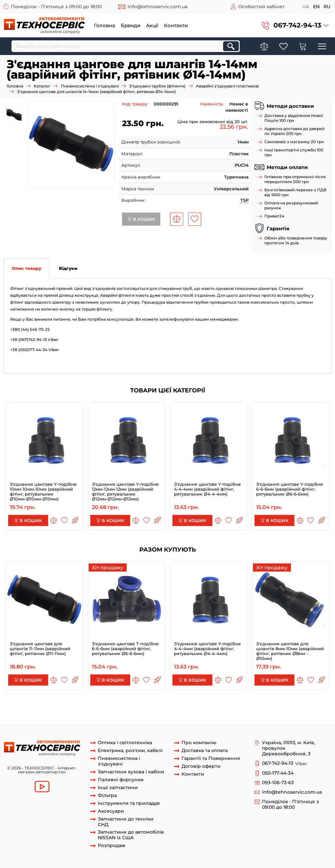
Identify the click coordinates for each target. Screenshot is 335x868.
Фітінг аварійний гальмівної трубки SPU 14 (233, 717)
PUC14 (132, 711)
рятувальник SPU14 (60, 711)
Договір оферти (201, 766)
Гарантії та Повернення (211, 758)
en (316, 7)
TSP (245, 200)
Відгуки (68, 268)
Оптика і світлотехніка (125, 743)
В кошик (141, 219)
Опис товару (26, 268)
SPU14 (30, 711)
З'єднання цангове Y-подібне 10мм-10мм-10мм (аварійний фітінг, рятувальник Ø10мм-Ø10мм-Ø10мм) (43, 491)
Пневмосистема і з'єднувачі (90, 86)
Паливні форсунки (121, 780)
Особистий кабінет (261, 7)
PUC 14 (148, 711)
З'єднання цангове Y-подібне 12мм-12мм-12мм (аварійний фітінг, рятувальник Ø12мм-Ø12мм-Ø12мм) (125, 491)
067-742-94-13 (297, 25)
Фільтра (107, 795)
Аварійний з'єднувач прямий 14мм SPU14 (60, 705)
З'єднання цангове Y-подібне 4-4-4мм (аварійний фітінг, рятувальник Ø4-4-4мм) (207, 489)
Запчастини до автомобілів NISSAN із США (131, 835)
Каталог (42, 86)
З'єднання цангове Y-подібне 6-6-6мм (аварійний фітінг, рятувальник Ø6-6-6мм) (290, 489)
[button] (295, 25)
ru (327, 7)
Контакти (176, 25)
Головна (105, 25)
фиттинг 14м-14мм (103, 711)
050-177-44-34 (278, 773)
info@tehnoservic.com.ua (158, 7)
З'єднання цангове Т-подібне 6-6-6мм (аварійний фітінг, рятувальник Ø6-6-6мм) (125, 649)
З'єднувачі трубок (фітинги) (157, 86)
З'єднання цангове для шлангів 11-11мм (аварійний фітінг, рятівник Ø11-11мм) (40, 649)
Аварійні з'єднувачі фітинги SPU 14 (145, 717)
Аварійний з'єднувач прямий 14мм (147, 705)
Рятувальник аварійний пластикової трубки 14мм (212, 711)
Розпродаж (112, 846)
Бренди (131, 25)
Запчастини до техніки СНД (126, 822)
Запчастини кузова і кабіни (131, 772)
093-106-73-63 (278, 783)
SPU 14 (97, 717)
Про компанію (199, 743)
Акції (152, 25)
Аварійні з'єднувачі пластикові (227, 86)
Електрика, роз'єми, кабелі (130, 751)
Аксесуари (111, 811)
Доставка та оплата (205, 751)
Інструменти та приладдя (129, 803)
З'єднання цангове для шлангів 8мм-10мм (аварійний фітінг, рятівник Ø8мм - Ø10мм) (290, 651)
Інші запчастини (118, 788)
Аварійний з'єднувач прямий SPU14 (227, 705)
